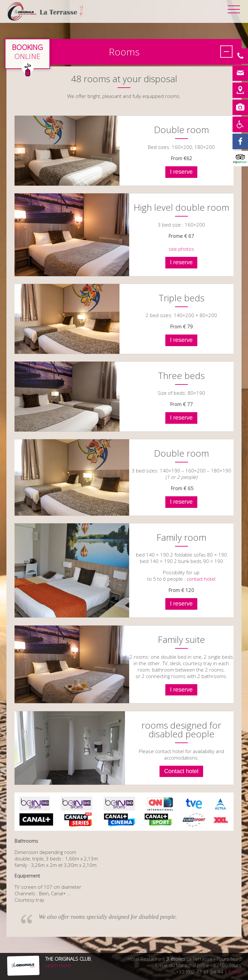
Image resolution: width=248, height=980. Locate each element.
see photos (181, 249)
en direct (27, 54)
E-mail (235, 972)
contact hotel (201, 579)
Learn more (58, 965)
